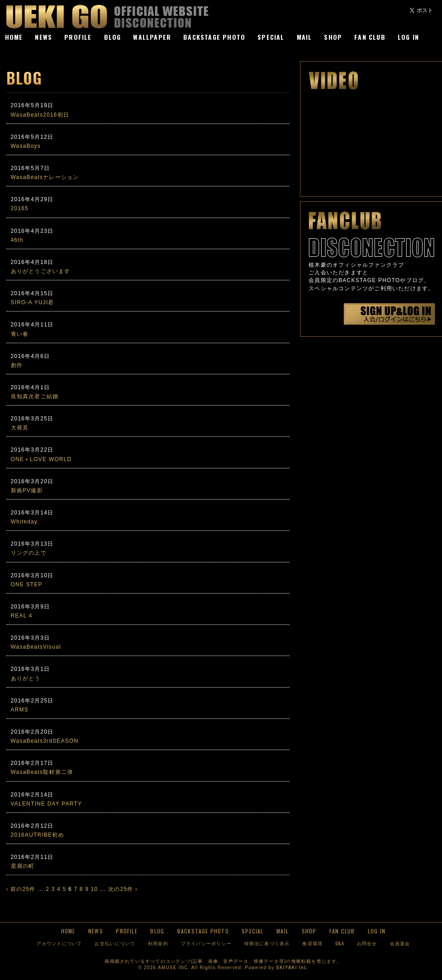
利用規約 (158, 943)
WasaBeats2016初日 (40, 115)
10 (95, 889)
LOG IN (408, 37)
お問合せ (367, 943)
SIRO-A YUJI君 (33, 302)
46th (17, 240)
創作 (17, 365)
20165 (20, 208)
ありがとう (26, 678)
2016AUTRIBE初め (38, 835)
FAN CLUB (370, 37)
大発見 (20, 428)
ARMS (20, 710)
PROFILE (78, 37)
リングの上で (29, 553)
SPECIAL (271, 37)
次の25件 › (123, 889)
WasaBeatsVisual (36, 647)
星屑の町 (23, 866)
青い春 (20, 334)
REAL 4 (22, 616)
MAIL (304, 37)
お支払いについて (115, 943)
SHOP (333, 37)
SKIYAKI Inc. (292, 968)
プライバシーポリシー (206, 943)
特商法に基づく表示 (267, 943)
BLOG (113, 37)
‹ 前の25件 (21, 889)
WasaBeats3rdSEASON (45, 741)
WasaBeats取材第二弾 (42, 772)
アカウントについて (59, 943)
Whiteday (24, 522)
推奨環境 (312, 943)
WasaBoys (26, 146)
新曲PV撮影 (27, 490)
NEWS (43, 37)
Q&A (340, 943)
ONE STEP (27, 584)
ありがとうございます (41, 271)
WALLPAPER (152, 37)
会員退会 (400, 943)
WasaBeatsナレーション (45, 177)
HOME (14, 37)
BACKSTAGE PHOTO (214, 37)
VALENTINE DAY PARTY (47, 804)
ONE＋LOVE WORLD (41, 459)
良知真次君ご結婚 (35, 396)
